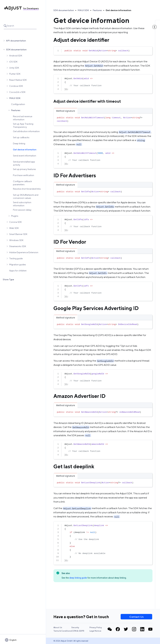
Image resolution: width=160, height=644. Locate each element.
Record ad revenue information (23, 118)
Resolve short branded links (27, 189)
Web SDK (14, 228)
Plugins (15, 216)
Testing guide (16, 258)
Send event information (25, 156)
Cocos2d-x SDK (17, 92)
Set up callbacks (21, 137)
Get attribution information (26, 131)
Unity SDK (14, 68)
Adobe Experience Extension (24, 252)
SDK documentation (16, 50)
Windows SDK (16, 240)
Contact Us (136, 617)
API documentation (16, 41)
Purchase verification (24, 175)
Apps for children (18, 271)
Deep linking (19, 143)
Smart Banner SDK (18, 234)
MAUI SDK (15, 98)
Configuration (18, 104)
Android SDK (16, 56)
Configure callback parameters (22, 183)
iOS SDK (13, 62)
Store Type (8, 279)
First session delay (22, 210)
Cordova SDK (16, 86)
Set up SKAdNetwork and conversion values (26, 196)
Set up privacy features (24, 169)
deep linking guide (78, 578)
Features (16, 110)
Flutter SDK (15, 74)
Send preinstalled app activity (24, 163)
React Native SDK (18, 80)
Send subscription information (22, 204)
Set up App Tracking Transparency (23, 125)
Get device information (25, 150)
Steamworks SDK (18, 246)
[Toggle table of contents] (155, 27)
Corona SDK (15, 222)
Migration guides (18, 265)
